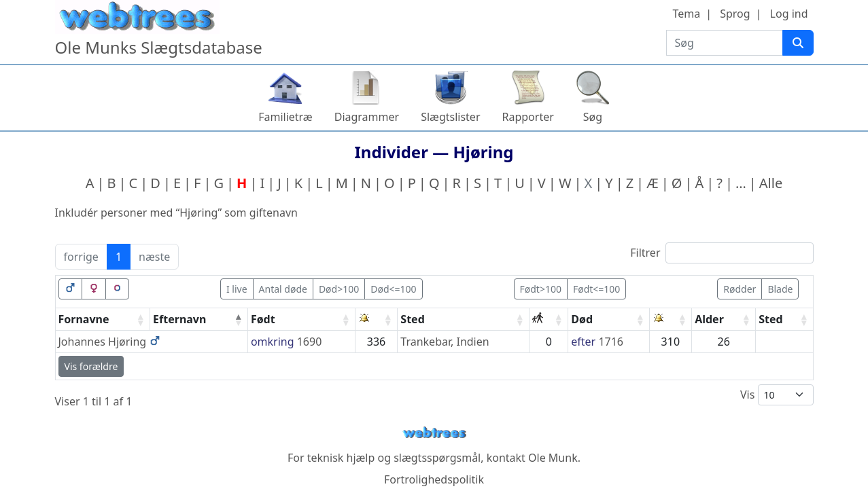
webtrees (434, 433)
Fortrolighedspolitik (434, 479)
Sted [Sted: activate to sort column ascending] (412, 319)
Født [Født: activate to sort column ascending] (263, 319)
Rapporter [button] (528, 117)
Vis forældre (91, 366)
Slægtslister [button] (450, 117)
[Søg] (798, 43)
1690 (310, 342)
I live (237, 289)
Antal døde (283, 289)
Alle (771, 183)
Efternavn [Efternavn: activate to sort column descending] (179, 319)
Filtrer (722, 253)
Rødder (740, 289)
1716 (611, 342)
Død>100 (339, 289)
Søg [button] (593, 117)
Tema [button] (686, 14)
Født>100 (541, 289)
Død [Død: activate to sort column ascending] (582, 319)
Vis (777, 395)
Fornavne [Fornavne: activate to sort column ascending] (84, 319)
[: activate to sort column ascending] (377, 319)
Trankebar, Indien (445, 342)
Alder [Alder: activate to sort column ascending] (709, 319)
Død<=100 (393, 289)
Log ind (789, 14)
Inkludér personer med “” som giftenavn (176, 213)
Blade (780, 289)
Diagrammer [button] (367, 117)
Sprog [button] (735, 14)
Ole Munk (553, 458)
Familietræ (285, 117)
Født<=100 (596, 289)
